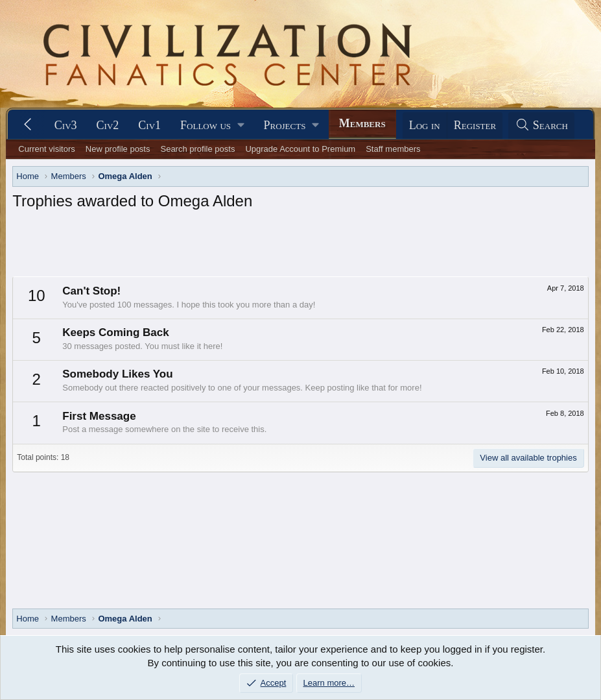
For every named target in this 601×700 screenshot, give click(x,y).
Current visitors (46, 149)
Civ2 (108, 125)
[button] (212, 126)
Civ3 (66, 125)
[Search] (541, 126)
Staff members (393, 149)
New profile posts (118, 149)
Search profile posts (197, 149)
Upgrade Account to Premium (300, 149)
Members (362, 123)
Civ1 (149, 125)
